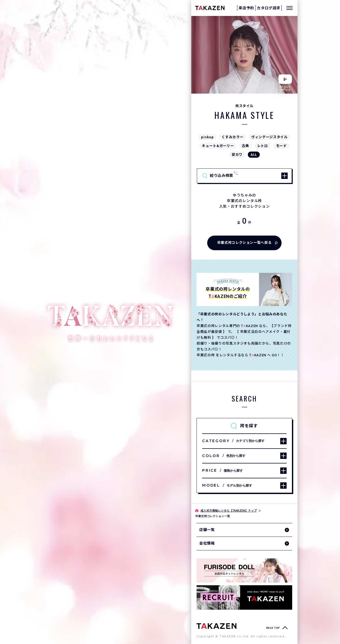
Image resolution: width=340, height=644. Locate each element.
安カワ (237, 155)
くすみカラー (232, 137)
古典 (245, 146)
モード (281, 146)
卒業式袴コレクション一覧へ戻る (245, 243)
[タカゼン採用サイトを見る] (244, 597)
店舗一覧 (207, 530)
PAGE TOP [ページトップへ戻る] (273, 628)
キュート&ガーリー (218, 146)
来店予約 (246, 8)
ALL (254, 155)
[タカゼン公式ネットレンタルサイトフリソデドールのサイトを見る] (244, 570)
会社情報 (207, 543)
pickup (207, 137)
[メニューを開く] (290, 8)
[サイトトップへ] (216, 626)
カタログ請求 (269, 8)
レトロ (263, 146)
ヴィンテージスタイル (269, 137)
